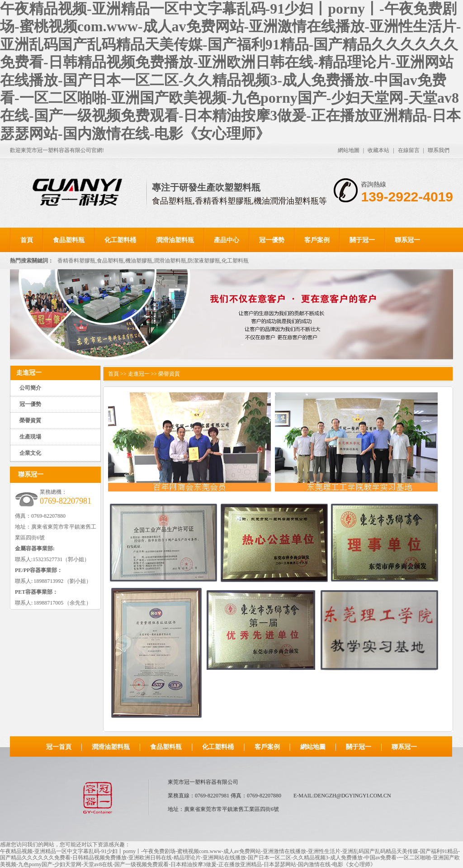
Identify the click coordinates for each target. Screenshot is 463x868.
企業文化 (30, 453)
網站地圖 (349, 150)
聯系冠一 (407, 240)
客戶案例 (317, 240)
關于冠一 (362, 240)
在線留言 (409, 150)
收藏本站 (378, 150)
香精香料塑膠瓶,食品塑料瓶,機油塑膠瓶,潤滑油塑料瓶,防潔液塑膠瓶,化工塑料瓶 (153, 261)
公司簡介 (30, 388)
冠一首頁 (59, 747)
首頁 (27, 240)
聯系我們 (439, 150)
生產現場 (30, 437)
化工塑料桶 (120, 240)
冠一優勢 (272, 240)
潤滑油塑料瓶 (175, 240)
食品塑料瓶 (69, 240)
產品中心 (227, 240)
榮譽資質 (30, 420)
